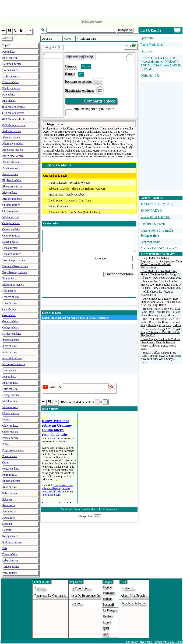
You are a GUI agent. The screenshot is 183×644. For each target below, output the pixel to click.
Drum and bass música (15, 266)
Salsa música (10, 493)
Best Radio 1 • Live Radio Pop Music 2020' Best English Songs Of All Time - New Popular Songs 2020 (161, 274)
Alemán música (11, 137)
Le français (110, 610)
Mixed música (10, 407)
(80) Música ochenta (14, 119)
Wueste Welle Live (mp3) (157, 231)
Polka (5, 444)
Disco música (10, 248)
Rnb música (9, 101)
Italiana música (11, 340)
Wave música (10, 573)
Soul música (9, 511)
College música (11, 223)
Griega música (10, 328)
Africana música (11, 131)
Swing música (10, 536)
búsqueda (125, 30)
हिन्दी (106, 628)
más (97, 516)
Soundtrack (9, 518)
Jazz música (9, 370)
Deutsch (108, 616)
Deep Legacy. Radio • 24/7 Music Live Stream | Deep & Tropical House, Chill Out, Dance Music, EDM (160, 344)
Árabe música (10, 174)
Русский (108, 605)
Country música (11, 236)
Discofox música (12, 254)
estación (76, 603)
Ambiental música (13, 150)
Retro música (10, 475)
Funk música (9, 303)
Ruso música (9, 487)
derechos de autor (133, 603)
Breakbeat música (12, 199)
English (108, 587)
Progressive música (13, 450)
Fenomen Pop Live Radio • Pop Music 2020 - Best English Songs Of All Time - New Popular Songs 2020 (161, 285)
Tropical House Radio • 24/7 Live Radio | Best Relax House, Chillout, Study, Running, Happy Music (161, 312)
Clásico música (11, 211)
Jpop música (9, 377)
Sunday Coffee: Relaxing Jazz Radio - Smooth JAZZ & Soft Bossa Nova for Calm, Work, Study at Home (161, 357)
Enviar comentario (119, 274)
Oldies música (10, 426)
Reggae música (11, 469)
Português (109, 593)
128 (81, 74)
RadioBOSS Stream (153, 224)
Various (86, 66)
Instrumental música (14, 364)
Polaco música (10, 438)
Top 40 (6, 45)
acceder (40, 588)
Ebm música (9, 278)
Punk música (9, 456)
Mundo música (11, 413)
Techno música (11, 76)
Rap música (9, 95)
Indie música (9, 346)
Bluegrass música (12, 186)
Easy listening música (15, 272)
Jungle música (10, 383)
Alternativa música (13, 144)
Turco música (10, 554)
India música (9, 352)
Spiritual (7, 524)
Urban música (10, 561)
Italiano (108, 599)
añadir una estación (134, 596)
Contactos (127, 588)
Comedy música (11, 229)
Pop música (9, 52)
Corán (6, 462)
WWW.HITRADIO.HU (155, 217)
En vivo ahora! (80, 588)
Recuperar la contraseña (50, 596)
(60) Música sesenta (13, 107)
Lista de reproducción (85, 596)
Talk (5, 548)
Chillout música (11, 205)
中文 (106, 635)
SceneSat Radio (150, 242)
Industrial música (12, 358)
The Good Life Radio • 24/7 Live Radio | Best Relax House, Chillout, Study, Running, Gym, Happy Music (161, 322)
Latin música (10, 389)
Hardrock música (12, 64)
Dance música (10, 242)
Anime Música (11, 162)
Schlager (7, 499)
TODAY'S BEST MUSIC (157, 204)
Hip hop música (11, 88)
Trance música (10, 82)
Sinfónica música (12, 542)
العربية (107, 622)
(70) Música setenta (13, 113)
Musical (7, 419)
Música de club (11, 217)
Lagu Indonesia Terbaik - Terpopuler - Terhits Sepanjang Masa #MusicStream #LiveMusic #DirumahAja (161, 263)
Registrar (102, 318)
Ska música (9, 505)
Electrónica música (13, 285)
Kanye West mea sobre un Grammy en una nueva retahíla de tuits (57, 488)
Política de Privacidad (138, 642)
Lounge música (11, 395)
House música (10, 70)
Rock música (10, 58)
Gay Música (9, 309)
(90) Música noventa (14, 125)
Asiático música (11, 168)
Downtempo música (13, 260)
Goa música (9, 315)
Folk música (9, 291)
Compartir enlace (100, 101)
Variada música (11, 567)
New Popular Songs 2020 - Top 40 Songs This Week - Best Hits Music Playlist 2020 (161, 332)
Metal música (10, 401)
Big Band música (12, 180)
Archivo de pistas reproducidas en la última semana (89, 509)
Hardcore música (12, 334)
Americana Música (13, 156)
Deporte (7, 530)
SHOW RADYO (151, 211)
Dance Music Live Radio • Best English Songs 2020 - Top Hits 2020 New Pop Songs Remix (161, 302)
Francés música (11, 297)
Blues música (10, 193)
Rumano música (11, 481)
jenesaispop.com (51, 495)
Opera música (10, 432)
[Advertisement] (91, 8)
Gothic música (10, 321)
